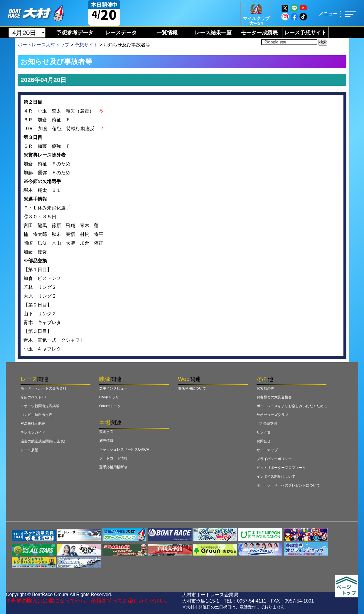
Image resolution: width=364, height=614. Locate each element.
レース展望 (29, 450)
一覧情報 (167, 33)
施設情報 (106, 441)
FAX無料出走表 (33, 424)
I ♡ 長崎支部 (267, 424)
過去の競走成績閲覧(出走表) (43, 441)
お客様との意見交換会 (274, 397)
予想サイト (86, 45)
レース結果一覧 (213, 33)
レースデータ (121, 33)
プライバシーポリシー (274, 459)
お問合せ (264, 441)
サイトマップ (267, 450)
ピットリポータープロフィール (281, 468)
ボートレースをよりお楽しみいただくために (292, 406)
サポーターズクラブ (272, 415)
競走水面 (106, 432)
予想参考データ (75, 33)
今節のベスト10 (33, 397)
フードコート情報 (113, 458)
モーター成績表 (259, 33)
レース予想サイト (305, 33)
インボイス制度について (276, 477)
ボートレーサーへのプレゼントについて (288, 485)
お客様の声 (265, 388)
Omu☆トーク (110, 406)
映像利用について (192, 388)
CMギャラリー (111, 397)
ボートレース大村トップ (43, 45)
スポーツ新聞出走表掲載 (40, 406)
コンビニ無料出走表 (36, 415)
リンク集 (264, 432)
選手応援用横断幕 (113, 467)
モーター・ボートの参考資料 (43, 388)
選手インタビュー (113, 388)
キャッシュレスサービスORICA (124, 449)
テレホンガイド (33, 432)
